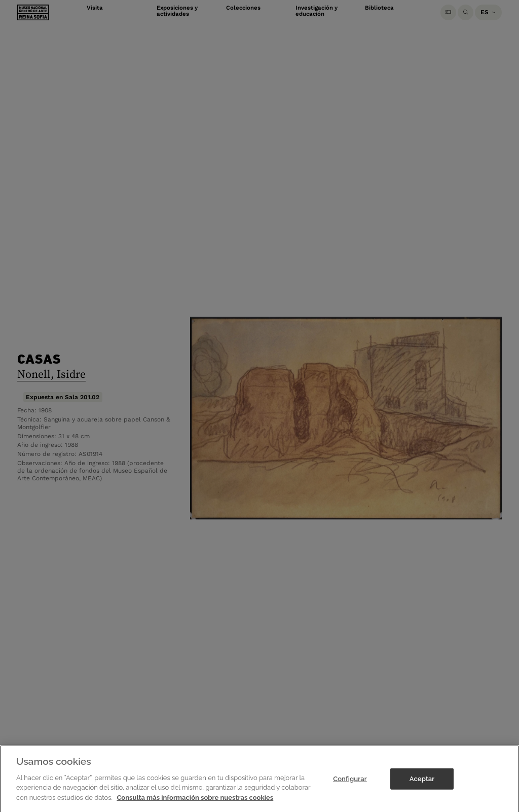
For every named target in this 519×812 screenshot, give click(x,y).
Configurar (350, 784)
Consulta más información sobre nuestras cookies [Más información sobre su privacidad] (195, 803)
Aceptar (422, 784)
